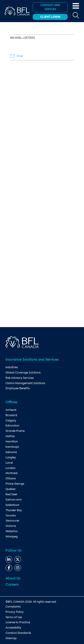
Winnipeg (12, 537)
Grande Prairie (15, 431)
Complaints (13, 607)
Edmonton (12, 426)
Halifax (10, 436)
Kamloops (12, 447)
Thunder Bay (14, 510)
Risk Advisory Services (20, 378)
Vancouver (12, 521)
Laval (9, 463)
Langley (11, 457)
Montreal (11, 473)
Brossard (11, 415)
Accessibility (13, 628)
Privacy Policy (15, 612)
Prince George (15, 484)
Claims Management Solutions (25, 383)
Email (20, 56)
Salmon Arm (14, 500)
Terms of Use (14, 617)
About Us (13, 578)
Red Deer (11, 494)
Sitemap (11, 638)
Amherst (11, 410)
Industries (12, 367)
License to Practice (18, 622)
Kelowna (11, 452)
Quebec (11, 489)
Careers (12, 585)
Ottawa (11, 478)
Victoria (11, 526)
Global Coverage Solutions (23, 373)
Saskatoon (12, 505)
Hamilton (12, 442)
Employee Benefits (18, 388)
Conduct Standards (18, 633)
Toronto (11, 516)
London (10, 468)
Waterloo (12, 531)
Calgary (11, 421)
